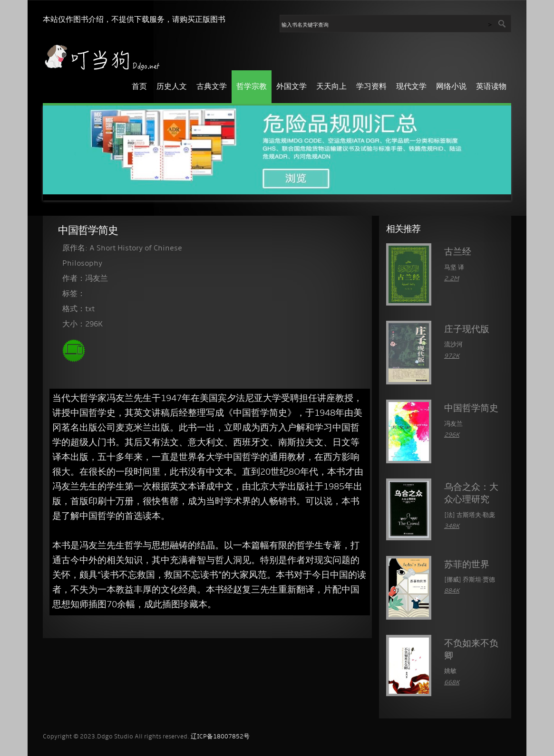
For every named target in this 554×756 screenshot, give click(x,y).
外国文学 (292, 87)
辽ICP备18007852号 (220, 737)
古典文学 (212, 87)
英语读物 (491, 87)
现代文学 (411, 87)
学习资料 (371, 87)
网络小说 (451, 87)
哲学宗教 (252, 87)
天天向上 (331, 87)
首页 (139, 87)
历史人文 (172, 87)
